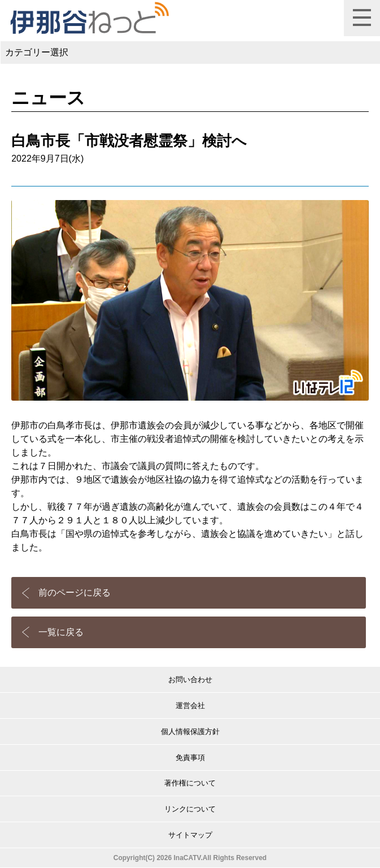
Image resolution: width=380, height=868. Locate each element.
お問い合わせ (190, 680)
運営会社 (190, 706)
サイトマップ (190, 835)
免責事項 (190, 758)
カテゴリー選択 (37, 52)
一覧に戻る (61, 632)
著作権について (190, 783)
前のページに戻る (75, 593)
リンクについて (190, 809)
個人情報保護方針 (190, 732)
